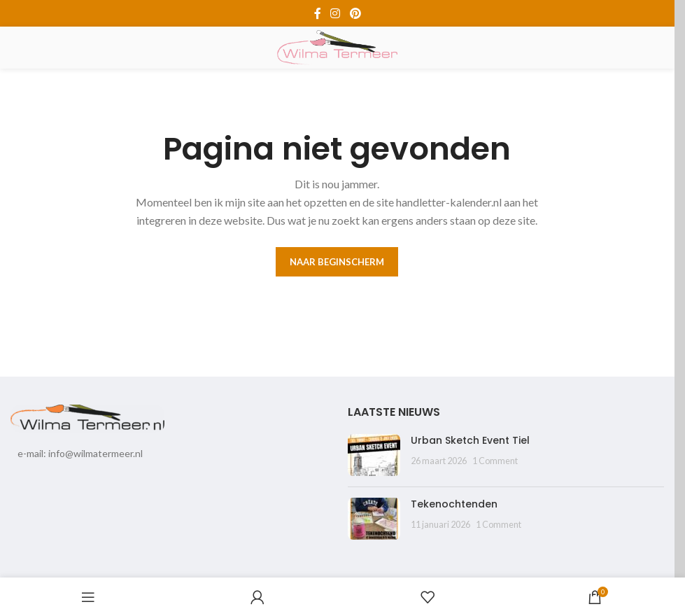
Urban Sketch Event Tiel (470, 440)
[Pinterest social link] (355, 13)
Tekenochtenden (454, 504)
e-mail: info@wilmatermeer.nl (80, 453)
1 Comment (495, 461)
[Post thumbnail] (374, 455)
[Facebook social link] (318, 13)
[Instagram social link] (336, 13)
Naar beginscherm (337, 262)
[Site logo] (337, 47)
